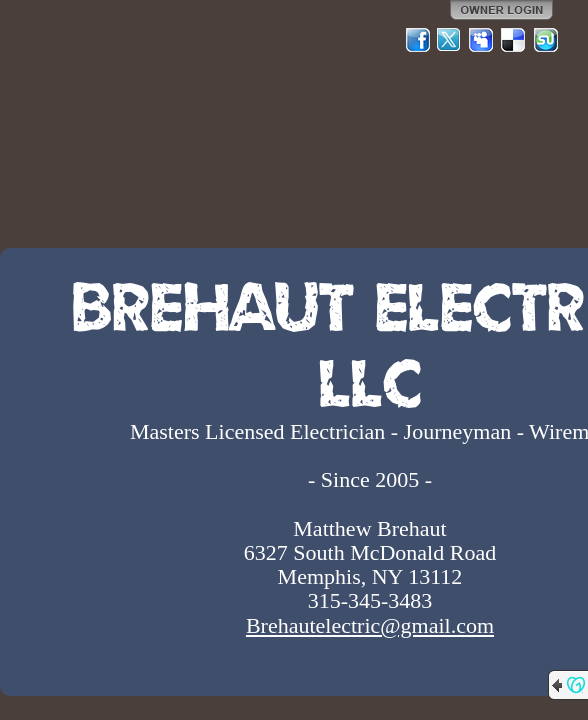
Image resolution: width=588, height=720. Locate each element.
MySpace (482, 40)
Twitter (450, 40)
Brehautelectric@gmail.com (370, 625)
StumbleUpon (546, 40)
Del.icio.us (514, 40)
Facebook (418, 40)
